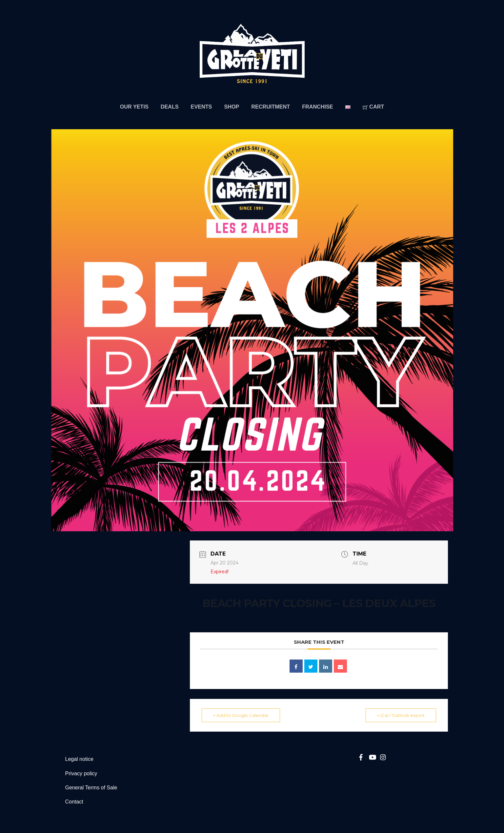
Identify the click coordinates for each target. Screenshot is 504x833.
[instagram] (383, 756)
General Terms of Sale (91, 788)
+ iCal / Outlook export (401, 715)
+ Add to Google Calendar (241, 715)
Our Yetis (134, 107)
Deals (170, 107)
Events (202, 107)
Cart (373, 107)
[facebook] (361, 756)
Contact (74, 802)
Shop (232, 107)
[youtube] (372, 756)
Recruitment (271, 107)
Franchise (317, 107)
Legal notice (79, 759)
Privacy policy (81, 773)
